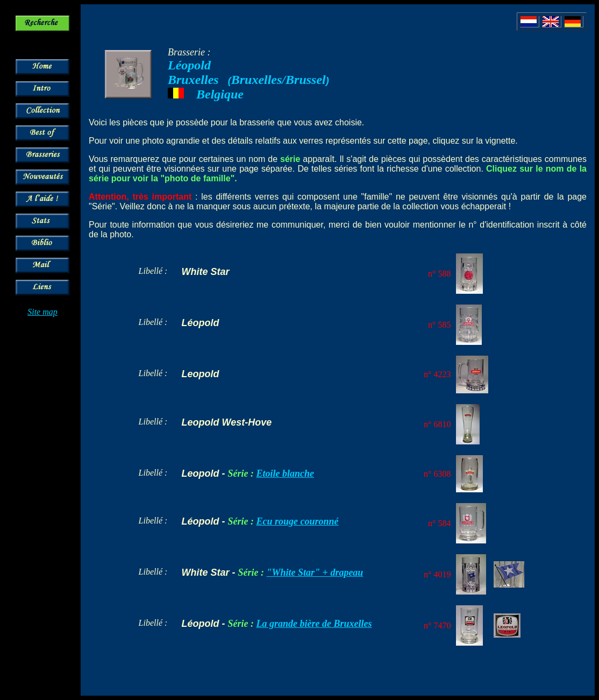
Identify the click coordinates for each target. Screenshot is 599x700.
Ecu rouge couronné (298, 521)
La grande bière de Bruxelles (314, 624)
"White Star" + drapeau (315, 572)
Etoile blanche (286, 473)
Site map (42, 312)
